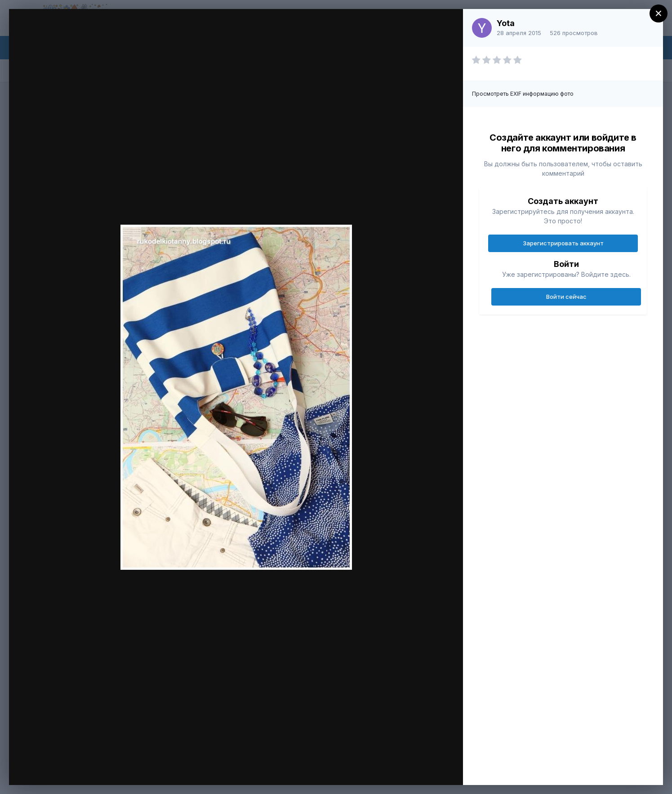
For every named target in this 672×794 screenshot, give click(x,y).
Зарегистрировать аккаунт (563, 243)
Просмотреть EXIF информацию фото (523, 94)
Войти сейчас (566, 297)
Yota (506, 23)
